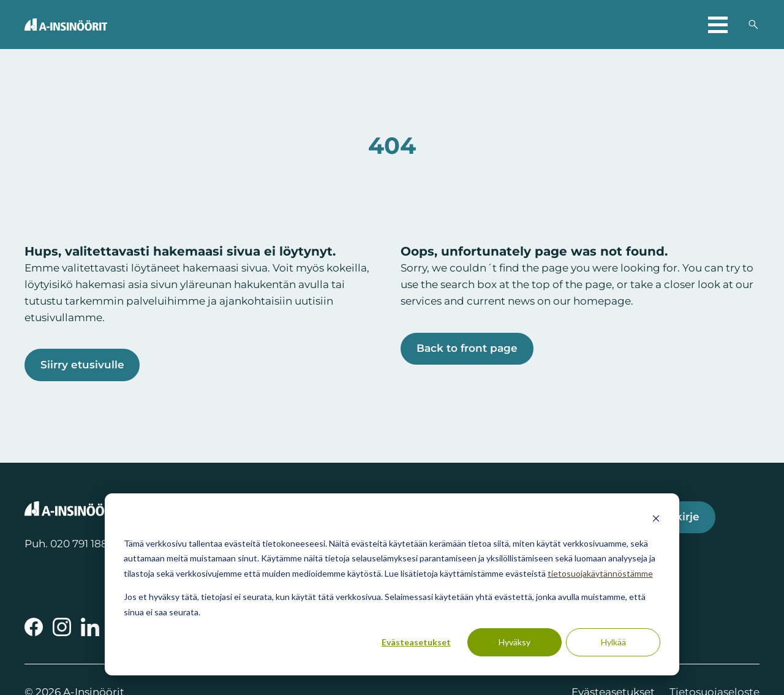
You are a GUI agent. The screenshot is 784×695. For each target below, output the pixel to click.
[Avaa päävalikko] (718, 25)
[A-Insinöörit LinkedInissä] (90, 628)
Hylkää (613, 642)
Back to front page (468, 348)
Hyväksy (514, 642)
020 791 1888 (82, 544)
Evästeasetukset (416, 642)
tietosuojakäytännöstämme (600, 573)
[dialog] (392, 584)
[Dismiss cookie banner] (656, 520)
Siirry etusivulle (82, 365)
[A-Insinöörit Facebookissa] (34, 628)
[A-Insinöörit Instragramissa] (62, 628)
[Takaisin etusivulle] (66, 25)
